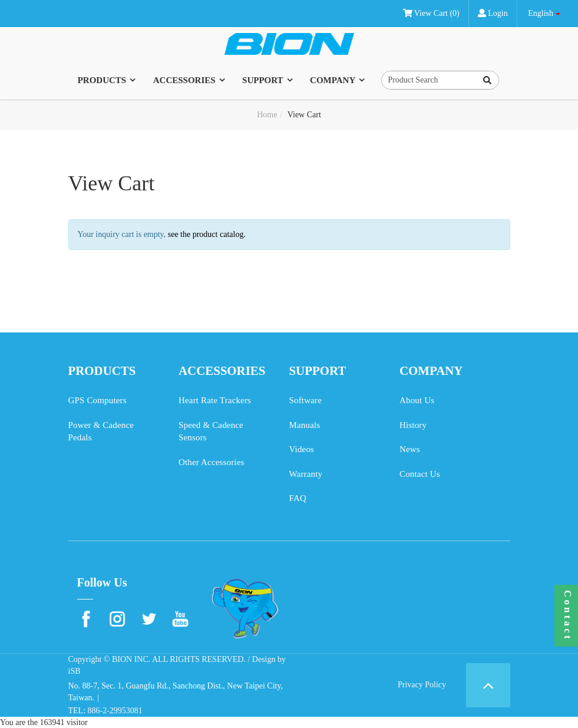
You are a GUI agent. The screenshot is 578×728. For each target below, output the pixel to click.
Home (267, 115)
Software (305, 400)
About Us (417, 400)
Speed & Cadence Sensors (210, 431)
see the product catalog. (206, 234)
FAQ (298, 498)
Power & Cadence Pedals (113, 424)
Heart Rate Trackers (214, 400)
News (409, 449)
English (541, 13)
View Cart (304, 115)
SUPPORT (262, 80)
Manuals (305, 424)
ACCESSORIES (184, 80)
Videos (302, 449)
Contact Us (419, 473)
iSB (75, 671)
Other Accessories (211, 462)
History (413, 424)
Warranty (305, 473)
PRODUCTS (102, 80)
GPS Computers (97, 400)
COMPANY (333, 80)
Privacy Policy (422, 684)
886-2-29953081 (115, 710)
